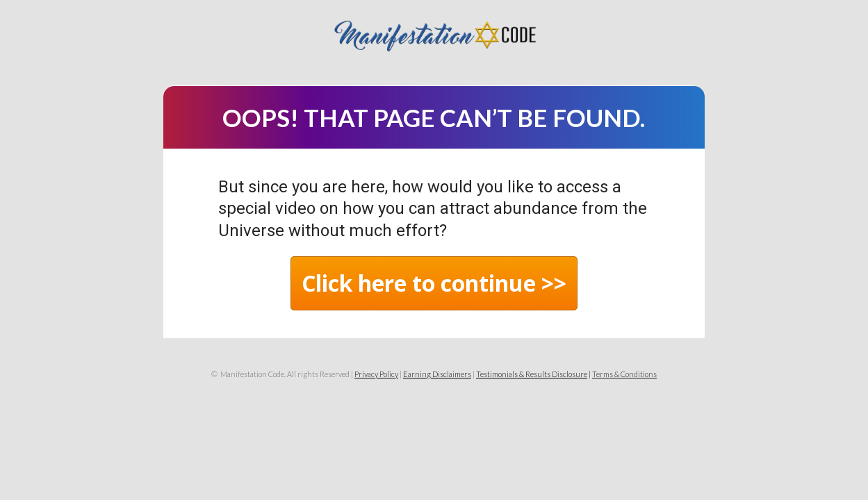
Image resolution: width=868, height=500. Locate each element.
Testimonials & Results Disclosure (532, 374)
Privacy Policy (376, 374)
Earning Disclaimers (437, 374)
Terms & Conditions (624, 374)
